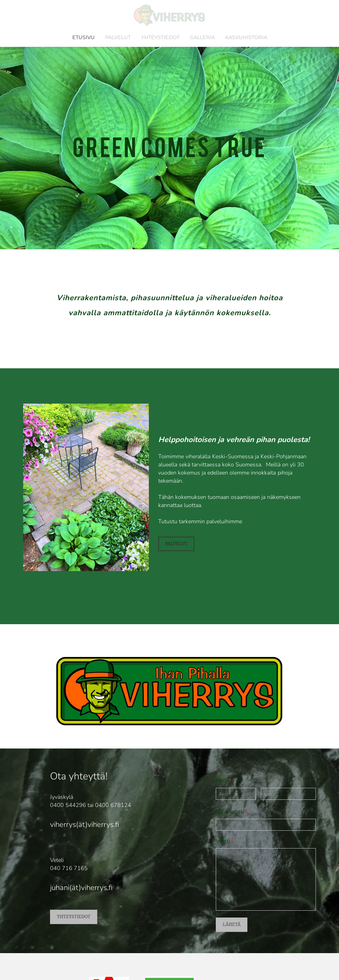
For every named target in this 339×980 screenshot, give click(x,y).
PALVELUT (118, 37)
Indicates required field (242, 771)
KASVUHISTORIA (246, 37)
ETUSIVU (83, 37)
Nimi (223, 781)
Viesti (225, 841)
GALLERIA (202, 37)
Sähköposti (232, 812)
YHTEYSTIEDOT (160, 37)
